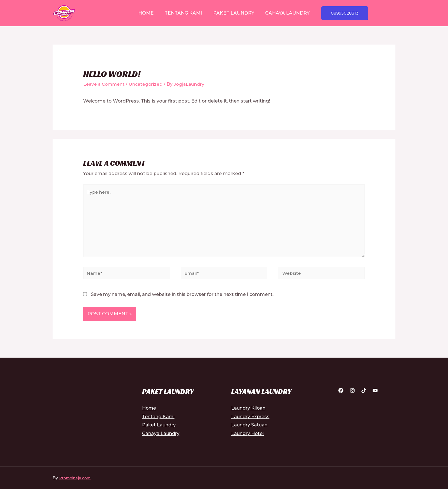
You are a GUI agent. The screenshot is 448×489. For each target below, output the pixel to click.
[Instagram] (352, 394)
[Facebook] (341, 394)
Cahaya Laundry (285, 13)
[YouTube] (375, 394)
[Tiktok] (364, 394)
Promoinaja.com (76, 481)
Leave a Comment (105, 84)
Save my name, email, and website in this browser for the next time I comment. (182, 297)
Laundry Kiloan (248, 411)
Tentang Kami (184, 13)
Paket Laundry (233, 13)
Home (149, 13)
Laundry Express (250, 419)
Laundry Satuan (249, 428)
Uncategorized (148, 84)
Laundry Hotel (248, 437)
